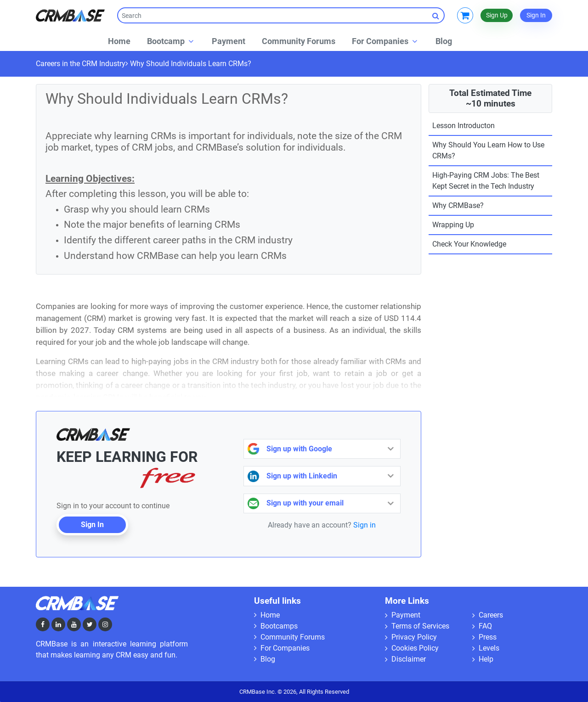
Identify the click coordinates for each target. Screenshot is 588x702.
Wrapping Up (453, 225)
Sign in (365, 525)
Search (438, 15)
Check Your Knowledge (469, 244)
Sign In (536, 15)
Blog (265, 659)
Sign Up (497, 15)
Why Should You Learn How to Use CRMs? (488, 150)
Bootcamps (276, 626)
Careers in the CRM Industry (81, 64)
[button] (171, 41)
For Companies (282, 648)
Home (267, 615)
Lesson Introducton (464, 126)
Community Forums (289, 637)
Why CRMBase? (458, 205)
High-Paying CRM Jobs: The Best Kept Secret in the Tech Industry (486, 181)
